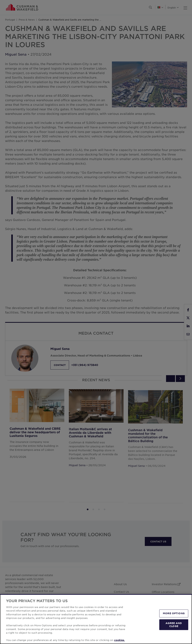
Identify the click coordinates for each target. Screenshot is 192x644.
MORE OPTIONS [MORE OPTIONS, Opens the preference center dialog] (174, 613)
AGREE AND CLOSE (174, 625)
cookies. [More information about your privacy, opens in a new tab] (120, 640)
